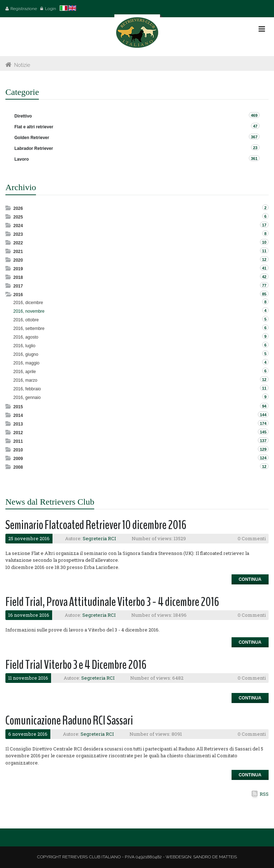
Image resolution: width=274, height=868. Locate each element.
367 (254, 137)
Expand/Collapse (9, 208)
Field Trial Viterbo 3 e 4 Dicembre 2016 (76, 665)
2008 (18, 467)
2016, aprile (25, 372)
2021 (18, 252)
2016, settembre (29, 329)
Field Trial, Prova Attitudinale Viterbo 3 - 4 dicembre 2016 (112, 602)
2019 (18, 269)
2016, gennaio (27, 398)
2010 (18, 450)
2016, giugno (26, 354)
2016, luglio (24, 346)
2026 (18, 208)
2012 (18, 433)
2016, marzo (25, 380)
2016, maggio (26, 363)
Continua (250, 579)
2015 (18, 407)
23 (255, 148)
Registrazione (24, 9)
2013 (18, 424)
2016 (18, 295)
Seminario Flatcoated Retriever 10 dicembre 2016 (96, 525)
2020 (18, 260)
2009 (18, 459)
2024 (18, 226)
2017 (18, 286)
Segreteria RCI (99, 538)
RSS (264, 794)
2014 (18, 415)
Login (51, 9)
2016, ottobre (26, 320)
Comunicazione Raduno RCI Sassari (69, 720)
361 (254, 159)
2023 (18, 234)
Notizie (22, 65)
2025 (18, 217)
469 (254, 115)
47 (255, 126)
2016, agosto (26, 337)
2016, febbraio (27, 389)
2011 (18, 441)
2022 (18, 243)
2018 (18, 277)
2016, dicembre (28, 303)
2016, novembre (29, 311)
